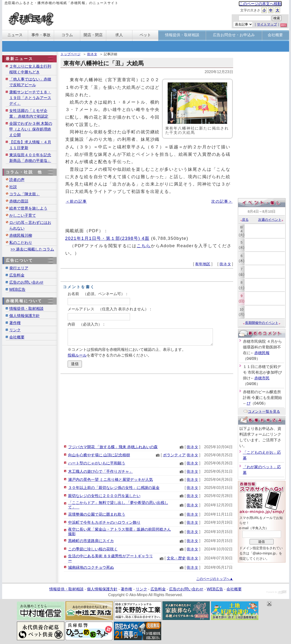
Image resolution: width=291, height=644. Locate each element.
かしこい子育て (23, 215)
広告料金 (17, 275)
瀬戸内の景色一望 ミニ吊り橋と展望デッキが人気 (110, 480)
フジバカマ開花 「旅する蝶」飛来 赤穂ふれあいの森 (113, 447)
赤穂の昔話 (19, 201)
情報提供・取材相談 (26, 309)
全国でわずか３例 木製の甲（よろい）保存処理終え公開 (31, 129)
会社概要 (17, 337)
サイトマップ (267, 24)
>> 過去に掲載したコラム (32, 249)
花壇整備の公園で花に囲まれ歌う (97, 514)
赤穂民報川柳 (21, 235)
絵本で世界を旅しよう (28, 208)
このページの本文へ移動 (260, 4)
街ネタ (92, 54)
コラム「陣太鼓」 (25, 194)
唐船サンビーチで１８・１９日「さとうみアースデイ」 (30, 98)
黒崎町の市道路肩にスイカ (91, 541)
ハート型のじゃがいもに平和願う (97, 463)
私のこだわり (21, 243)
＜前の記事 (76, 201)
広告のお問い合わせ (26, 282)
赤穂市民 (262, 378)
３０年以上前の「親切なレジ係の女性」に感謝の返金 (114, 488)
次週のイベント (271, 220)
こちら (144, 246)
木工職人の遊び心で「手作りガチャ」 (100, 471)
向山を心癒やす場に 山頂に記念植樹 (99, 455)
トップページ (70, 54)
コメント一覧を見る (262, 411)
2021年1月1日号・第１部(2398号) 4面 (107, 238)
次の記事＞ (222, 201)
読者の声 (17, 180)
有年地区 (203, 264)
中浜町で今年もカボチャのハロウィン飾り (104, 522)
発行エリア (19, 268)
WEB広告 (17, 289)
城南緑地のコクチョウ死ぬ (91, 567)
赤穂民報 (262, 353)
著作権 (15, 323)
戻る (244, 220)
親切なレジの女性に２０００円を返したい (104, 496)
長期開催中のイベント (262, 323)
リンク (15, 330)
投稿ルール (77, 355)
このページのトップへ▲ (215, 579)
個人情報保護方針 (25, 316)
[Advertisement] (147, 408)
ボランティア (174, 455)
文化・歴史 (176, 558)
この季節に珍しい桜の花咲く (93, 549)
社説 (13, 187)
